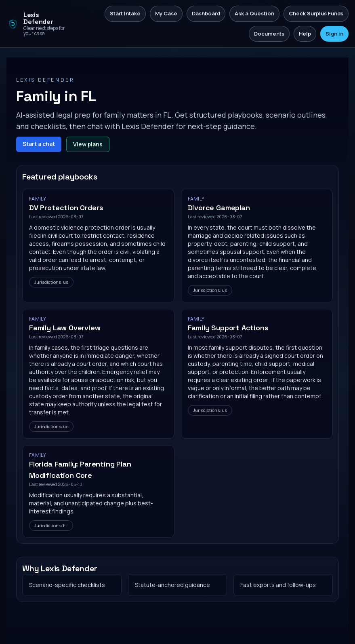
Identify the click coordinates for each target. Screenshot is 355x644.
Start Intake (125, 13)
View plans (88, 144)
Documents (269, 34)
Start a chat (39, 144)
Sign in (334, 34)
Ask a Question (254, 13)
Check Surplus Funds (316, 13)
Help (305, 34)
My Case (166, 13)
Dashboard (206, 13)
